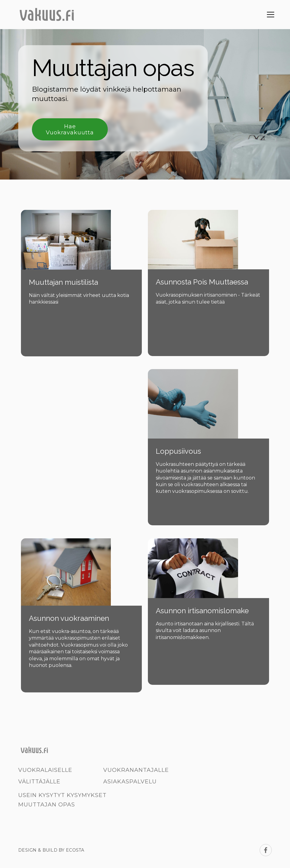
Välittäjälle (39, 782)
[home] (46, 15)
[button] (269, 15)
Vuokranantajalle (136, 770)
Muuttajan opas (47, 805)
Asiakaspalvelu (130, 782)
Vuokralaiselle (45, 770)
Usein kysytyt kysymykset (62, 795)
